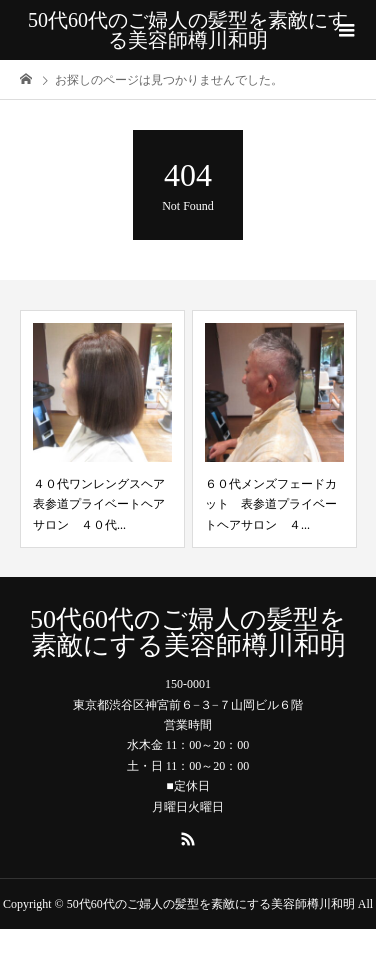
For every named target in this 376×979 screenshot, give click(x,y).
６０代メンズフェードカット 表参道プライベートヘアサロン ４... (271, 504)
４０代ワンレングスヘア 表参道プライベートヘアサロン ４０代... (105, 504)
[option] (102, 429)
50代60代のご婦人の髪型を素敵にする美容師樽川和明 (188, 30)
